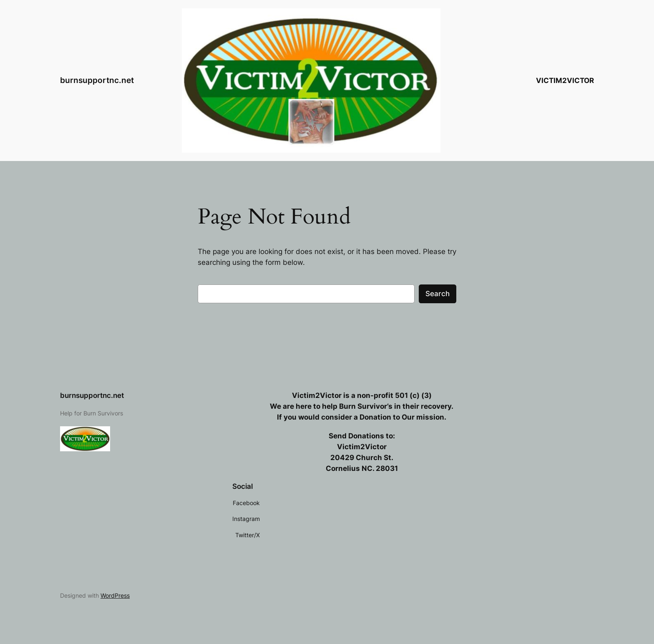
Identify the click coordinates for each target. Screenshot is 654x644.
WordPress (115, 595)
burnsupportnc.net (97, 80)
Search (438, 294)
